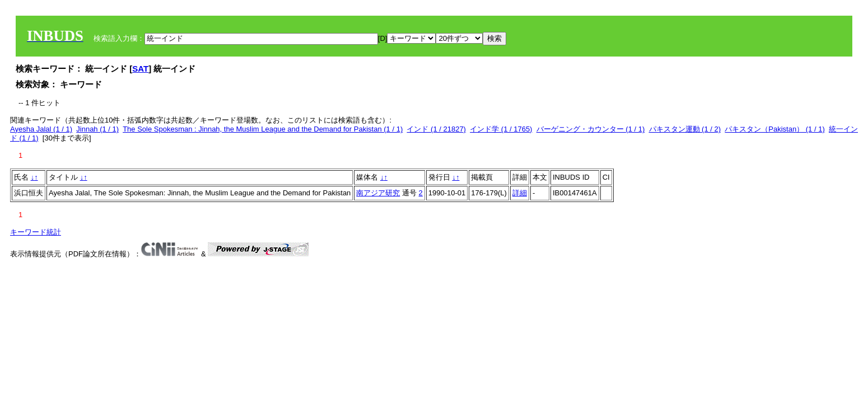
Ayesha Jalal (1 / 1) (41, 129)
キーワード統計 (36, 232)
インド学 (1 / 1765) (501, 129)
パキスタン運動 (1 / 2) (685, 129)
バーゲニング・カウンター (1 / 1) (591, 129)
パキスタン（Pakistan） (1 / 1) (774, 129)
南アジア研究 (378, 193)
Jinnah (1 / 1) (97, 129)
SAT (140, 69)
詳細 (520, 193)
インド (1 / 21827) (436, 129)
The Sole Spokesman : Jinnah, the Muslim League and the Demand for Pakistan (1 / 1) (263, 129)
